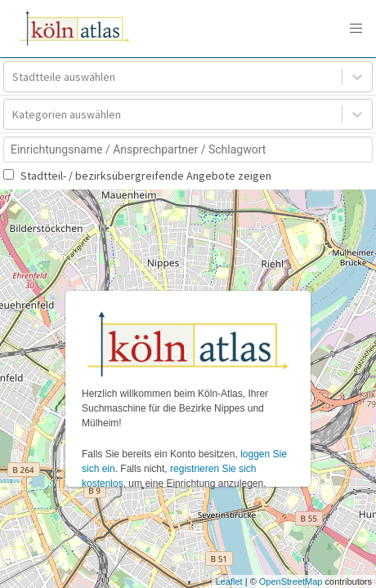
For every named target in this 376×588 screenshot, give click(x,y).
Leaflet (229, 581)
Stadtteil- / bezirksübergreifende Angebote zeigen (137, 176)
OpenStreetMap (291, 581)
